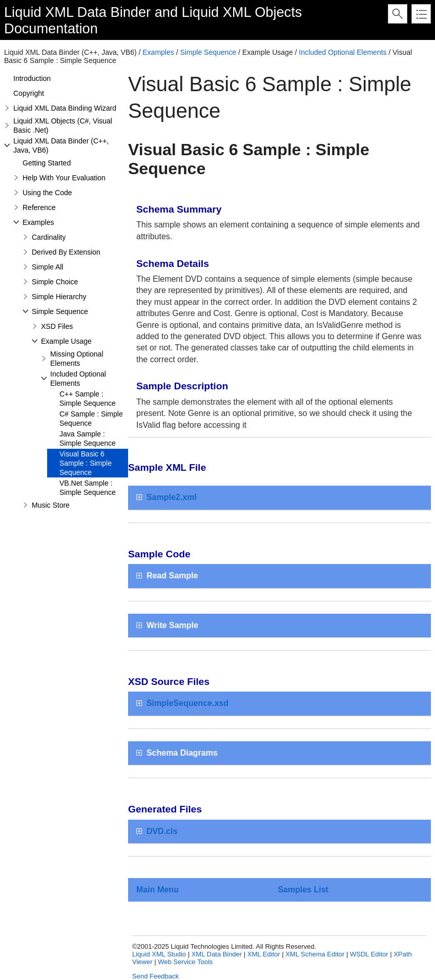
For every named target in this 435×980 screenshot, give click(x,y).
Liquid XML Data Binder (77, 12)
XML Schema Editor (315, 954)
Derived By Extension (66, 252)
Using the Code (47, 193)
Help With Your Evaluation (64, 178)
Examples (158, 52)
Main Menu (158, 890)
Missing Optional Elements (77, 359)
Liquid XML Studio (159, 954)
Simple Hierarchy (59, 297)
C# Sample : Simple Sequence (91, 419)
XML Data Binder (217, 954)
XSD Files (57, 326)
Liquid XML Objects (242, 12)
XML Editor (264, 954)
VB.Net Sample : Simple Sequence (88, 488)
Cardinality (49, 237)
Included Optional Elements (343, 52)
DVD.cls (162, 831)
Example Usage (66, 341)
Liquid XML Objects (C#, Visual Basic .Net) (63, 126)
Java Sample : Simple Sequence (88, 439)
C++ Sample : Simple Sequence (88, 399)
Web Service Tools (185, 962)
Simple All (47, 267)
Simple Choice (55, 282)
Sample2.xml (172, 497)
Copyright (29, 93)
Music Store (51, 505)
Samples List (303, 890)
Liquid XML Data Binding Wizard (65, 108)
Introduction (32, 78)
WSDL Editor (369, 954)
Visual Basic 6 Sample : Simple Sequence (86, 463)
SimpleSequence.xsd (188, 703)
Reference (39, 207)
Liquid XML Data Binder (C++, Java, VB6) (61, 145)
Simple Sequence (208, 52)
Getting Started (47, 163)
